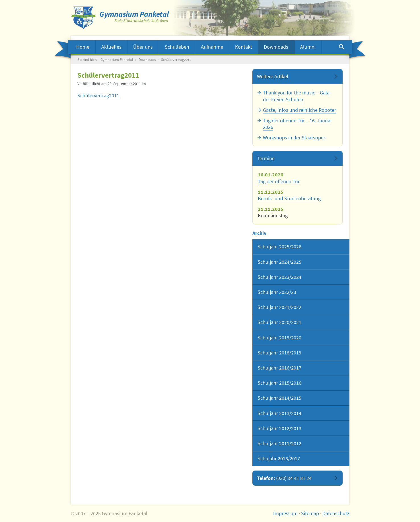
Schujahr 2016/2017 (279, 458)
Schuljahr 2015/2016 (279, 383)
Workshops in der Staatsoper (294, 138)
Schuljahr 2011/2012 (279, 443)
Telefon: (284, 478)
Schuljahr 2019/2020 (279, 338)
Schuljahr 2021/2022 (279, 307)
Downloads (276, 47)
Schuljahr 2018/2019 (279, 353)
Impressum (285, 513)
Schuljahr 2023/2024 (279, 277)
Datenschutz (336, 513)
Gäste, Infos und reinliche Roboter (299, 110)
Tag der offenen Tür (279, 181)
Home (83, 47)
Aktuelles (111, 47)
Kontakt (244, 47)
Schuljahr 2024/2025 (279, 262)
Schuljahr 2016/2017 (279, 368)
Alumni (308, 47)
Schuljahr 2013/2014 (279, 413)
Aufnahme (212, 47)
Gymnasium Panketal (117, 60)
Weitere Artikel (273, 76)
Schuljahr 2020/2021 (279, 322)
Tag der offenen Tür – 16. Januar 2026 (297, 124)
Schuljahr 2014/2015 (279, 398)
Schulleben (177, 47)
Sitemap (310, 513)
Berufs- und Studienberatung (289, 198)
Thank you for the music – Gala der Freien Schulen (296, 96)
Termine (266, 158)
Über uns (143, 47)
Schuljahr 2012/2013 (279, 428)
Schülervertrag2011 (98, 95)
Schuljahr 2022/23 (277, 292)
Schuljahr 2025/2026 (279, 246)
